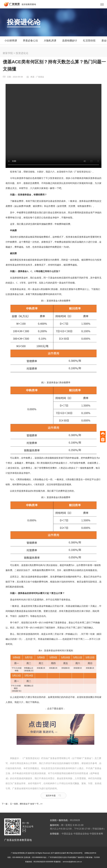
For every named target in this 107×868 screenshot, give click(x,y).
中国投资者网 (96, 834)
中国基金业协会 (81, 834)
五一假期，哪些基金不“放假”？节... (25, 804)
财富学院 (8, 53)
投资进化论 (22, 53)
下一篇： (6, 804)
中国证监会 (67, 834)
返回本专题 (51, 796)
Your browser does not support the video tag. (53, 126)
